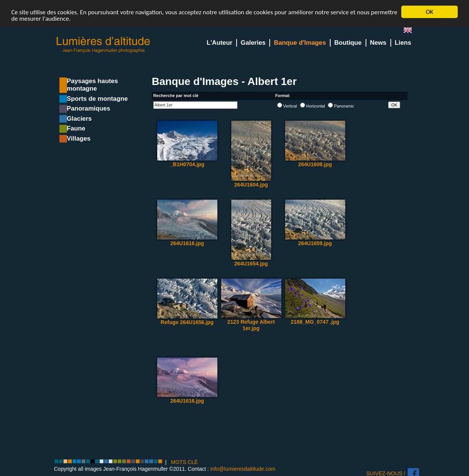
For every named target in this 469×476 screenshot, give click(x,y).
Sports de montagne (97, 99)
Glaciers (79, 119)
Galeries (253, 43)
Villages (79, 139)
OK (430, 12)
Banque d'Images (300, 43)
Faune (76, 128)
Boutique (348, 43)
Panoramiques (89, 108)
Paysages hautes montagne (93, 85)
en (411, 32)
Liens (403, 43)
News (378, 43)
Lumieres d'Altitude (103, 45)
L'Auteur (219, 43)
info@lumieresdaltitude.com (243, 469)
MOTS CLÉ (185, 462)
